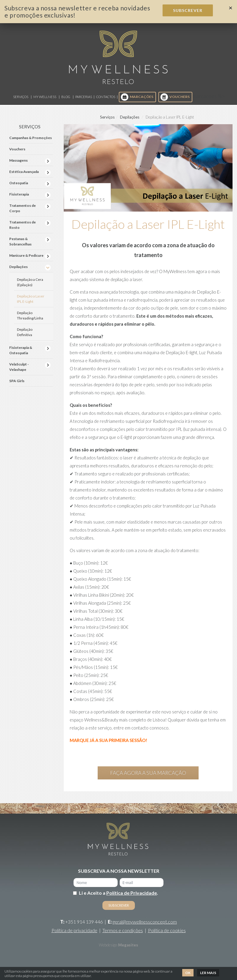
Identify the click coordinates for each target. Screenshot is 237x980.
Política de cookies (167, 930)
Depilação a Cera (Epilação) (30, 282)
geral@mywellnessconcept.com (145, 922)
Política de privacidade (74, 930)
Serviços (21, 97)
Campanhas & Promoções (31, 138)
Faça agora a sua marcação (148, 773)
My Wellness (45, 97)
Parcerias (84, 97)
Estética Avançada (24, 172)
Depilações (130, 117)
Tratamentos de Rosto (22, 225)
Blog (66, 97)
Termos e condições (123, 930)
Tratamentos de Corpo (22, 208)
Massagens (18, 160)
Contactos (106, 97)
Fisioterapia (19, 194)
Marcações (137, 97)
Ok (188, 973)
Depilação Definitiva (25, 332)
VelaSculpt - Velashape (19, 367)
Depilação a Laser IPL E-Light (31, 299)
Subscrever (188, 10)
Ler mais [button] (208, 973)
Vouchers (175, 97)
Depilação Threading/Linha (30, 315)
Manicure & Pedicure (26, 255)
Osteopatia (19, 183)
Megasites (128, 945)
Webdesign (108, 945)
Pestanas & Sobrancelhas (20, 241)
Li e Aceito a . (118, 893)
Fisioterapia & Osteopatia (21, 350)
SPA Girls (17, 381)
